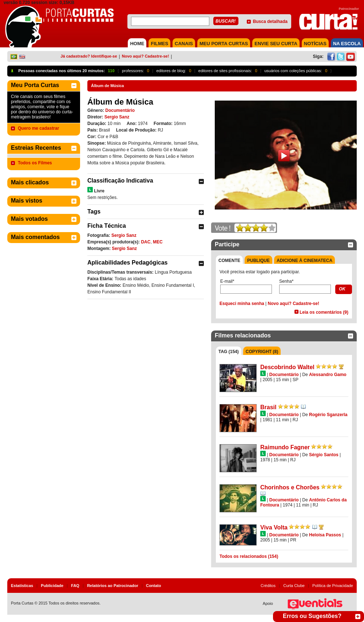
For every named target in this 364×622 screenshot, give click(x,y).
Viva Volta (274, 527)
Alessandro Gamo (328, 375)
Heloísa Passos (325, 535)
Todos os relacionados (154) (249, 556)
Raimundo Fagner (285, 447)
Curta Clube (294, 586)
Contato (154, 586)
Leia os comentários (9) (324, 312)
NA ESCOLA (347, 44)
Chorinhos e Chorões (290, 487)
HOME (137, 44)
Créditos (268, 586)
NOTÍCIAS (315, 44)
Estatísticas (22, 586)
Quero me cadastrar (38, 128)
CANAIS (184, 44)
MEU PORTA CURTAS (224, 44)
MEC (158, 242)
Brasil (268, 407)
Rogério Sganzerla (328, 415)
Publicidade (52, 586)
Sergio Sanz (117, 117)
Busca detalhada (270, 21)
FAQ (75, 586)
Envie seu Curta (276, 44)
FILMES (159, 44)
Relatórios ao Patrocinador (113, 586)
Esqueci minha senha (242, 304)
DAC (146, 242)
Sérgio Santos (324, 455)
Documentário (120, 110)
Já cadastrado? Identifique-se (89, 56)
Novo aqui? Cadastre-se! (146, 56)
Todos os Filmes (35, 163)
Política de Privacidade (333, 586)
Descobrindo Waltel (287, 367)
